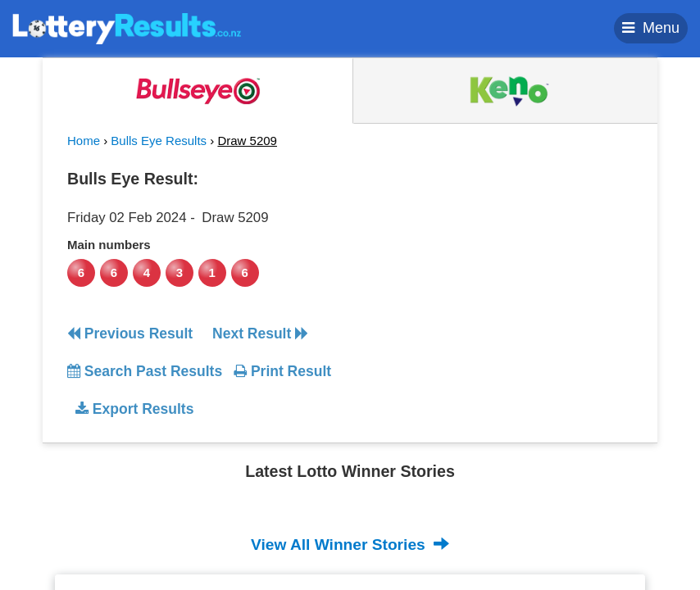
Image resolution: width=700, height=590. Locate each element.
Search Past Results (145, 371)
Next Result (260, 334)
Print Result (282, 371)
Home (84, 141)
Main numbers (109, 245)
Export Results (134, 409)
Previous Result (130, 334)
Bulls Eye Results (159, 141)
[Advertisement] (500, 265)
